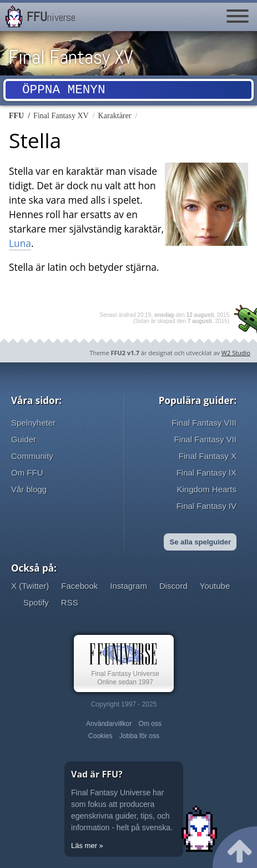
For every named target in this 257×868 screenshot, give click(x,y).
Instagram (128, 586)
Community (32, 456)
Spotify (36, 602)
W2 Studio (236, 353)
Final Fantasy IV (206, 506)
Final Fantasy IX (206, 473)
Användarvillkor (109, 724)
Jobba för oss (139, 736)
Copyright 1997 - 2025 (124, 704)
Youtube (215, 586)
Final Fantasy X (208, 456)
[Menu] (238, 17)
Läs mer (84, 846)
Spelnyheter (33, 423)
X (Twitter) (30, 586)
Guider (24, 439)
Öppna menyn (64, 91)
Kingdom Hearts (206, 489)
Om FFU (27, 473)
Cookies (100, 736)
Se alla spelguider (200, 542)
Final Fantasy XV (71, 57)
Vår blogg (29, 489)
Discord (173, 586)
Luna (20, 243)
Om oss (150, 724)
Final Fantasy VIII (204, 423)
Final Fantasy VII (205, 439)
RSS (70, 602)
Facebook (79, 586)
